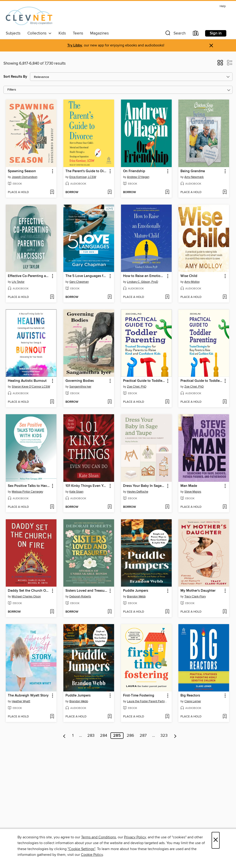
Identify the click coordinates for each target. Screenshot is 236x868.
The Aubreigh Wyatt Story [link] (28, 696)
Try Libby (75, 45)
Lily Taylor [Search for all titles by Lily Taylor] (18, 282)
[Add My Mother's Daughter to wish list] (225, 612)
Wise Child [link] (189, 276)
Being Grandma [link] (193, 171)
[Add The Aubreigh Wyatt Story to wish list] (52, 717)
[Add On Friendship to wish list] (167, 192)
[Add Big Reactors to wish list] (225, 717)
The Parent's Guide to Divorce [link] (87, 171)
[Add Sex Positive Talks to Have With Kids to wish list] (52, 507)
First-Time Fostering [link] (139, 696)
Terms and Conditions (99, 837)
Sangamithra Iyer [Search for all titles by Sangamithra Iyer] (80, 387)
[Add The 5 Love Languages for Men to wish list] (110, 297)
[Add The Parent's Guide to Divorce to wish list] (110, 192)
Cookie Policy (92, 855)
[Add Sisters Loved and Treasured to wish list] (110, 612)
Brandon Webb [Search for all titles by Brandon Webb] (136, 597)
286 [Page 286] (130, 736)
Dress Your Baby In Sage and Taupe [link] (144, 486)
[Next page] (175, 736)
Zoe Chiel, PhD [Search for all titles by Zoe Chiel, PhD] (137, 387)
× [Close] (216, 840)
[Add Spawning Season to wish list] (52, 192)
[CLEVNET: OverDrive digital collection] (29, 16)
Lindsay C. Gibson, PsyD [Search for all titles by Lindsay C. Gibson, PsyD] (143, 282)
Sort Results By (15, 77)
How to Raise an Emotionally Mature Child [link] (144, 276)
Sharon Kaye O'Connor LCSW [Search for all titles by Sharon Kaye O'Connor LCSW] (31, 387)
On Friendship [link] (134, 171)
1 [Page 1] (73, 736)
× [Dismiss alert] (211, 46)
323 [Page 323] (164, 736)
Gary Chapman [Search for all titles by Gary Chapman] (79, 282)
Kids (62, 33)
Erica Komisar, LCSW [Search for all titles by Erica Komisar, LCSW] (83, 177)
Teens (78, 33)
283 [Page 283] (91, 736)
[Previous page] (64, 736)
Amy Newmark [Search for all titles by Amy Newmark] (194, 177)
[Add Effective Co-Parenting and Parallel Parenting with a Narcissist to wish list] (52, 297)
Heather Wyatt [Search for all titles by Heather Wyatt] (21, 701)
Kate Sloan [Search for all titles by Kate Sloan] (76, 492)
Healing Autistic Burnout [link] (27, 381)
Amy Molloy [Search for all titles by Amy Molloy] (192, 282)
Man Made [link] (189, 486)
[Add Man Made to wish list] (225, 507)
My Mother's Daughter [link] (198, 591)
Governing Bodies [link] (80, 381)
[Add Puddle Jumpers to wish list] (167, 612)
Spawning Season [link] (22, 171)
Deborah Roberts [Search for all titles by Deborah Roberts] (80, 597)
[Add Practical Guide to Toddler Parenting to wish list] (167, 402)
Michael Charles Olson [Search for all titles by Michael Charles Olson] (26, 597)
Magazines (99, 33)
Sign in (216, 33)
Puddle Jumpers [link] (136, 591)
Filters (12, 90)
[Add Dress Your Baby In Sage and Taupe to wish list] (167, 507)
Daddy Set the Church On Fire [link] (29, 591)
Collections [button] (40, 33)
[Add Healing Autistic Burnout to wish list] (52, 402)
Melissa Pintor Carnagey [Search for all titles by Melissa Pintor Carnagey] (27, 492)
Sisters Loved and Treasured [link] (87, 591)
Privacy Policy (135, 837)
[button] (175, 34)
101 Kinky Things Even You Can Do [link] (87, 486)
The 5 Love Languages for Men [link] (87, 276)
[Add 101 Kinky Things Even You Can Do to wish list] (110, 507)
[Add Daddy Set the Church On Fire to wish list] (52, 612)
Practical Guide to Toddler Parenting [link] (144, 381)
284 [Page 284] (104, 736)
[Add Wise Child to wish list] (225, 297)
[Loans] (196, 34)
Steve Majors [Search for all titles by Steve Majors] (193, 492)
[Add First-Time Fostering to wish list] (167, 717)
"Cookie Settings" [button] (81, 849)
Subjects (13, 33)
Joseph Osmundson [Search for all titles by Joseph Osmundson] (25, 177)
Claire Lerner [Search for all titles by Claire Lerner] (193, 701)
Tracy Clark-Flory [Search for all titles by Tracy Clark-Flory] (195, 597)
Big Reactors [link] (190, 696)
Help (223, 6)
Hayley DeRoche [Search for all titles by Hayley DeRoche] (138, 492)
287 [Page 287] (143, 736)
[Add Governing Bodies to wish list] (110, 402)
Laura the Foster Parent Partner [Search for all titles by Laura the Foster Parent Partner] (147, 701)
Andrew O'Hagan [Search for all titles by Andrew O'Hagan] (138, 177)
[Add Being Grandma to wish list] (225, 192)
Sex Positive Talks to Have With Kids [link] (29, 486)
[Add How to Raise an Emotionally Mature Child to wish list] (167, 297)
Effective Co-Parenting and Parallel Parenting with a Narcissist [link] (29, 276)
